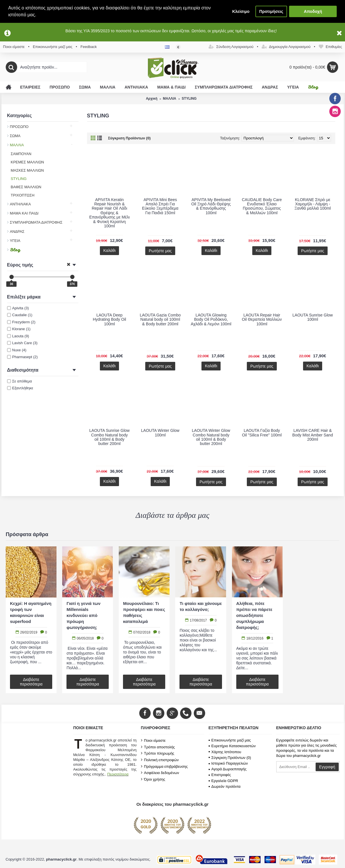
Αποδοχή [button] (313, 11)
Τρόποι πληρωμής (158, 753)
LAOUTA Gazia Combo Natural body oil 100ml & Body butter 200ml (160, 319)
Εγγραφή (327, 767)
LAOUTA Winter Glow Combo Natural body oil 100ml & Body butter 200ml (211, 437)
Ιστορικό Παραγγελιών (228, 763)
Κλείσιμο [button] (241, 11)
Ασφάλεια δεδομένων (160, 773)
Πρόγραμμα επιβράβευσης (164, 766)
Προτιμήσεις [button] (271, 11)
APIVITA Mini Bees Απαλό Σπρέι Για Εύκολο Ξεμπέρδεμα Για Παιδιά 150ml (160, 206)
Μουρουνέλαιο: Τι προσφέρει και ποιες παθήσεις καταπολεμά (144, 612)
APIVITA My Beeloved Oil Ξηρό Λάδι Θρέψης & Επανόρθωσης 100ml (211, 206)
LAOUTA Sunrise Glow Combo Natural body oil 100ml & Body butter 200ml (109, 437)
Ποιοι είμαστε (153, 740)
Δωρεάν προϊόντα (225, 786)
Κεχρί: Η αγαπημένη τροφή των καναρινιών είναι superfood (31, 612)
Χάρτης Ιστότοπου (225, 752)
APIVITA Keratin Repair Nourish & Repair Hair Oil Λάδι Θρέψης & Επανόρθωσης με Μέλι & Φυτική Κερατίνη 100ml (110, 213)
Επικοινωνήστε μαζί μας (230, 740)
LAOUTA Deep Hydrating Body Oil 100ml (109, 319)
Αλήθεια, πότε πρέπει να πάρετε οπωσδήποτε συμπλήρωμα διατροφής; (254, 615)
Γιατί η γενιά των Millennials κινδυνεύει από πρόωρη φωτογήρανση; (83, 615)
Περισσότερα (118, 774)
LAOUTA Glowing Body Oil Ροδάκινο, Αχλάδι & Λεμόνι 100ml (211, 319)
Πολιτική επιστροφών (160, 760)
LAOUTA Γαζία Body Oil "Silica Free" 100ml (262, 433)
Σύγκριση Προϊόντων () (230, 758)
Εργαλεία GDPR (223, 781)
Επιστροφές (220, 775)
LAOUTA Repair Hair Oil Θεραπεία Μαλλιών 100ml (262, 319)
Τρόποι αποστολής (158, 747)
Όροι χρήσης (153, 779)
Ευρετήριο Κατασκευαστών (232, 746)
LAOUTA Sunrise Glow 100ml (313, 317)
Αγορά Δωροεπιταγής (228, 769)
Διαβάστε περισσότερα (31, 682)
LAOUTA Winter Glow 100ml (160, 433)
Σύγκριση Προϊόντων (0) (129, 138)
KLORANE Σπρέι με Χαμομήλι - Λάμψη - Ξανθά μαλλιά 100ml (313, 204)
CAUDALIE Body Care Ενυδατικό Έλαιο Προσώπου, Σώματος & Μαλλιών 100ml (262, 206)
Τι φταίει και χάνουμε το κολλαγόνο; (201, 606)
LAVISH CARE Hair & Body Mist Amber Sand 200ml (312, 435)
